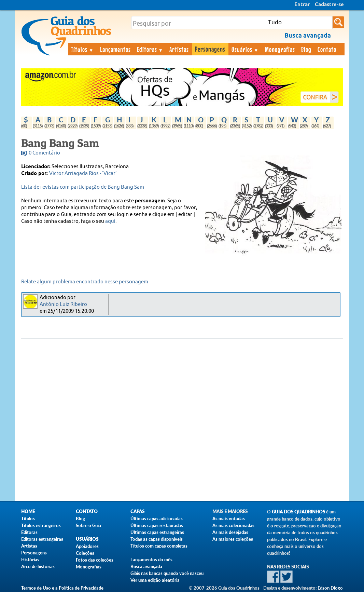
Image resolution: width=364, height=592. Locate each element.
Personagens (210, 49)
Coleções (85, 553)
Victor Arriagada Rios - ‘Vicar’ (83, 173)
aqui (110, 221)
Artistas (179, 49)
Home (28, 512)
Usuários (245, 49)
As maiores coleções (233, 539)
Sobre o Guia (88, 525)
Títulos (82, 49)
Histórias (30, 560)
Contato (327, 49)
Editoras (150, 49)
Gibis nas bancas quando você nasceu (167, 573)
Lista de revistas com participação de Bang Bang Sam (83, 187)
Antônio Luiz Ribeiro (63, 304)
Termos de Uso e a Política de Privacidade (62, 588)
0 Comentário (44, 153)
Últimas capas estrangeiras (157, 532)
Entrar (302, 5)
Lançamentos (115, 49)
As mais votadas (229, 519)
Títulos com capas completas (159, 546)
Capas (137, 512)
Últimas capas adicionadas (157, 519)
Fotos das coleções (95, 560)
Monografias (280, 49)
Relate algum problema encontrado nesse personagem (85, 282)
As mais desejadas (230, 532)
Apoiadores (87, 546)
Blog (306, 49)
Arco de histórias (38, 566)
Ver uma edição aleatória (155, 580)
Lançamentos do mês (151, 560)
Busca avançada (146, 566)
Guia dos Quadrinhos (298, 512)
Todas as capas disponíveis (157, 539)
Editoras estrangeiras (42, 539)
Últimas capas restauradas (157, 525)
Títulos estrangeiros (41, 525)
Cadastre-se (329, 5)
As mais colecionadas (233, 525)
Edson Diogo (330, 588)
